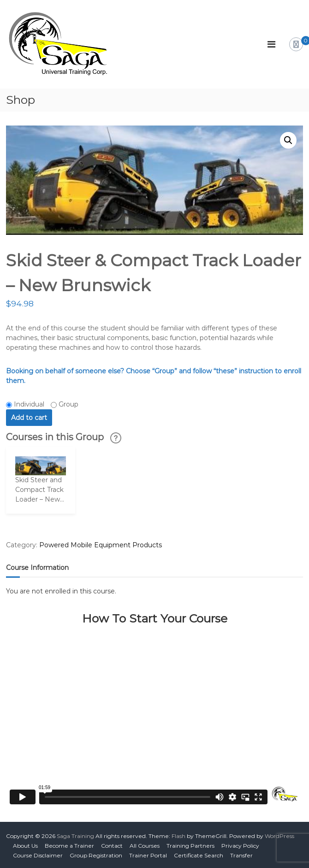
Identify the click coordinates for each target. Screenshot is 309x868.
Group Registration (96, 855)
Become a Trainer (69, 846)
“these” (225, 371)
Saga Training (75, 836)
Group (68, 404)
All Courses (145, 846)
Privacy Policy (240, 846)
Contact (112, 846)
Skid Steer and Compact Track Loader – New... (40, 490)
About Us (25, 846)
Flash (178, 836)
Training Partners (190, 846)
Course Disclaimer (38, 855)
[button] (288, 140)
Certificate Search (199, 855)
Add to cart (29, 418)
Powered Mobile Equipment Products (101, 545)
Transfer (241, 855)
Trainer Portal (148, 855)
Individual (29, 404)
